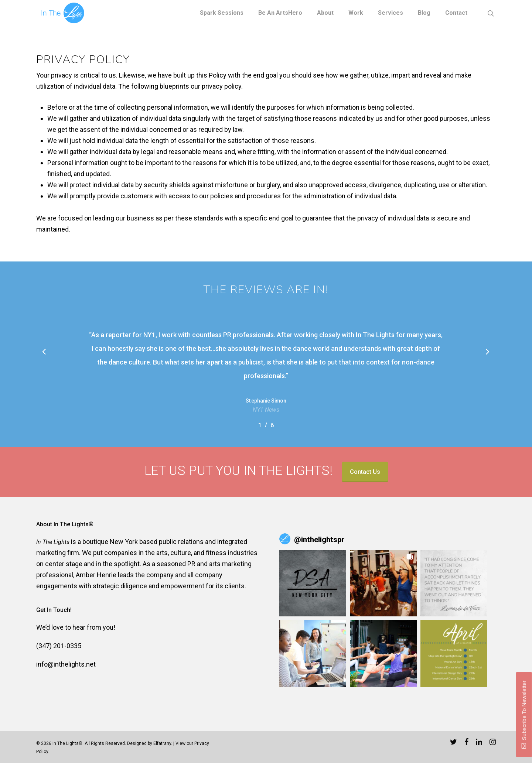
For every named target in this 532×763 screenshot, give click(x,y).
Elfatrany (162, 743)
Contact (456, 13)
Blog (424, 13)
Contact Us (365, 472)
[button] (313, 583)
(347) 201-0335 (59, 646)
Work (356, 13)
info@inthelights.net (66, 664)
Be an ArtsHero (280, 13)
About (325, 13)
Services (391, 13)
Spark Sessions (222, 13)
